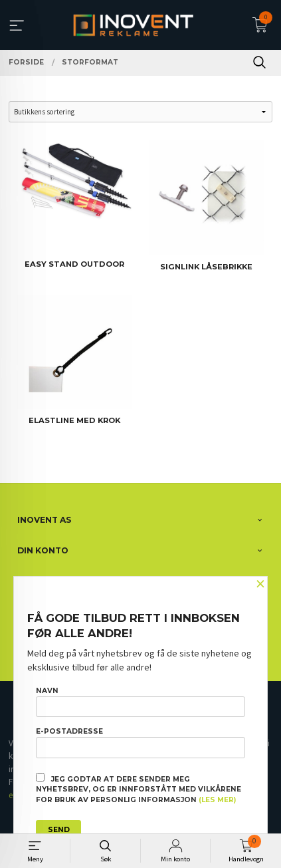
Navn (140, 702)
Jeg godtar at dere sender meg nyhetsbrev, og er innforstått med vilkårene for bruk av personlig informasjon (139, 789)
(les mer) (217, 800)
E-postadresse (140, 742)
